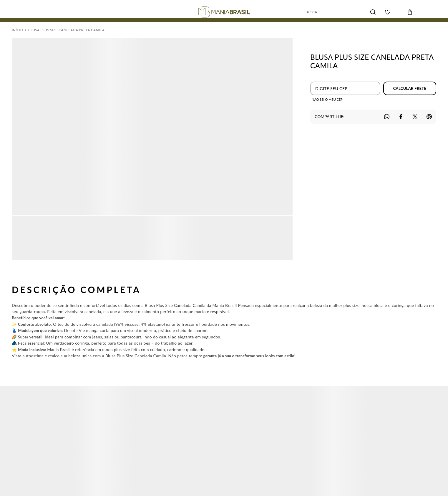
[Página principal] (224, 12)
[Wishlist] (388, 12)
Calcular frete (410, 88)
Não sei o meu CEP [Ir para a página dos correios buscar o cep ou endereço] (327, 99)
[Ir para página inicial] (18, 30)
